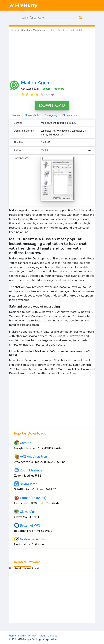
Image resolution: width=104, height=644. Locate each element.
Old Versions (70, 115)
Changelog (51, 115)
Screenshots (32, 115)
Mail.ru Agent (36, 83)
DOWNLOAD (52, 105)
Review (16, 115)
